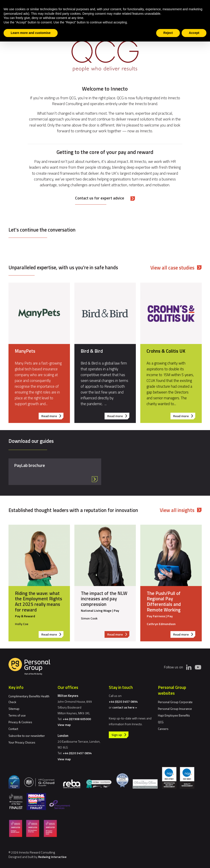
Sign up (117, 735)
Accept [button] (194, 33)
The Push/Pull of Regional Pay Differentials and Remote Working (164, 601)
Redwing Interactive (52, 857)
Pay (116, 611)
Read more (52, 416)
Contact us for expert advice (100, 198)
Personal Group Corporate (175, 702)
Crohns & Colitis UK (166, 351)
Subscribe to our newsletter (27, 736)
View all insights (177, 510)
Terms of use (17, 715)
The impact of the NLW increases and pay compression (104, 599)
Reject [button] (168, 33)
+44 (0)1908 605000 (77, 719)
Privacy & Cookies (20, 722)
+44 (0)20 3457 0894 (77, 753)
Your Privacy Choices (22, 742)
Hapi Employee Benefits (174, 715)
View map (64, 725)
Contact (13, 729)
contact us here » (125, 707)
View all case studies (172, 268)
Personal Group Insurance (175, 709)
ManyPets (25, 351)
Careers (163, 729)
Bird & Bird (92, 351)
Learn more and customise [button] (31, 33)
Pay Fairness (156, 616)
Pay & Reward (25, 616)
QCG (161, 722)
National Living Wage (96, 611)
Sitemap (14, 709)
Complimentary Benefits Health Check (29, 699)
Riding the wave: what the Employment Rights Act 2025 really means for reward (38, 601)
